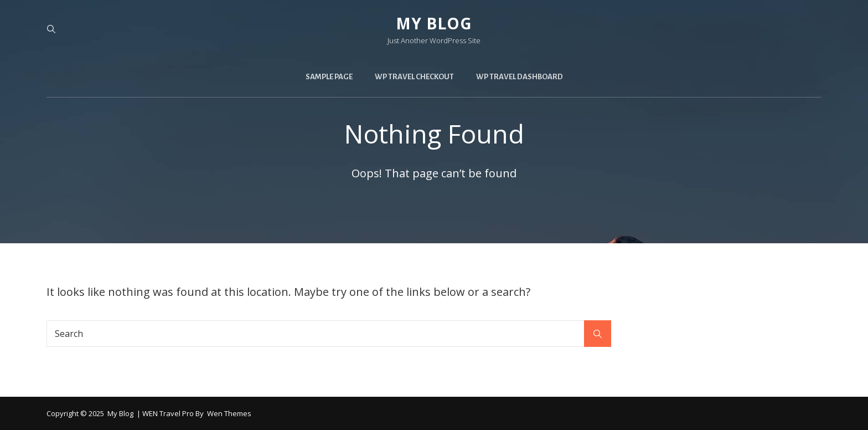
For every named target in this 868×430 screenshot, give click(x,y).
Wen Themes (229, 413)
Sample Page (329, 77)
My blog (434, 23)
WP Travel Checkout (414, 77)
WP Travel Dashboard (520, 77)
